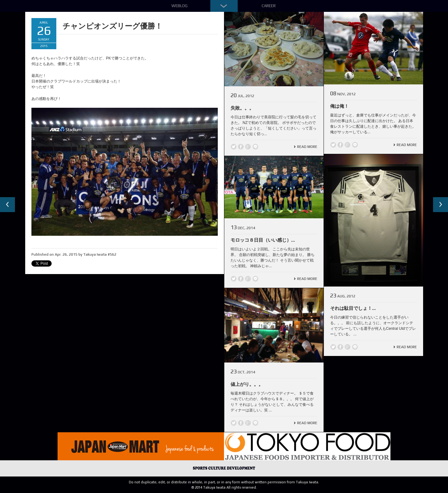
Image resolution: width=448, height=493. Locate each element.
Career (269, 6)
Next (441, 205)
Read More (307, 147)
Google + (248, 147)
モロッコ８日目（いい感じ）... (263, 240)
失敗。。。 (242, 108)
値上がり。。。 (247, 384)
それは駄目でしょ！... (353, 308)
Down (224, 6)
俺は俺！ (339, 106)
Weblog (180, 6)
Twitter (234, 147)
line (255, 147)
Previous (7, 205)
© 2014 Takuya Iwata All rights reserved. (224, 487)
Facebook (241, 147)
